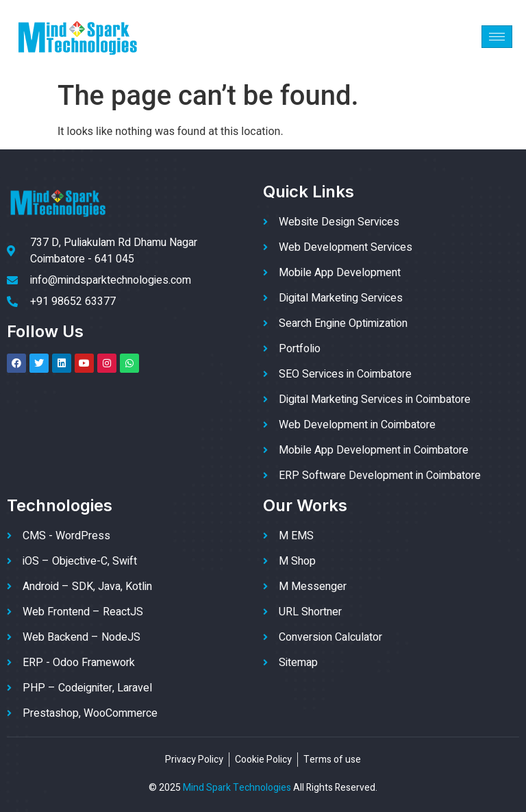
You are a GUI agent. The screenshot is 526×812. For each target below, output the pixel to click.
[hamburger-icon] (497, 37)
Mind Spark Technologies (237, 788)
